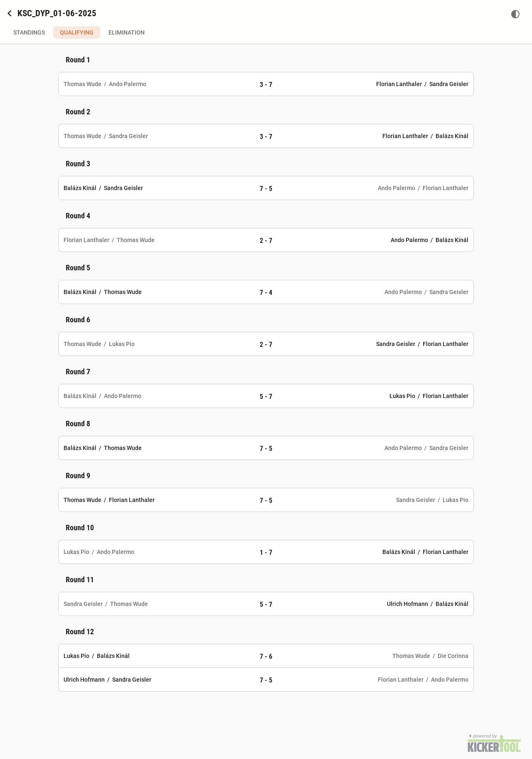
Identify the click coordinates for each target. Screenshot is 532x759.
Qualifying (77, 32)
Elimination (127, 32)
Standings (29, 32)
